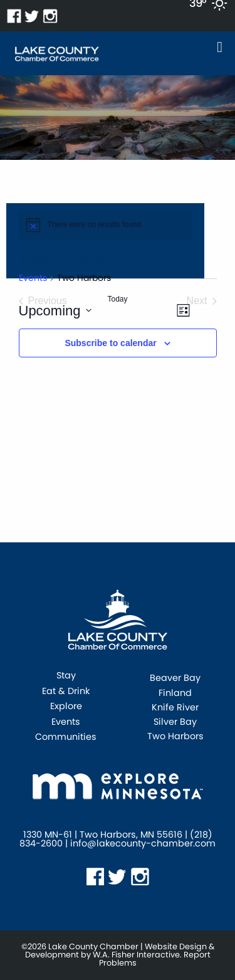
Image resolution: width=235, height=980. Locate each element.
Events (33, 278)
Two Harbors (175, 736)
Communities (66, 738)
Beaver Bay (175, 678)
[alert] (106, 224)
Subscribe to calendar (110, 343)
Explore (66, 707)
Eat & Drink (66, 692)
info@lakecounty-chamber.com (143, 843)
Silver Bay (175, 722)
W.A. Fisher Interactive (136, 955)
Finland (175, 693)
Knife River (175, 707)
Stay (66, 676)
